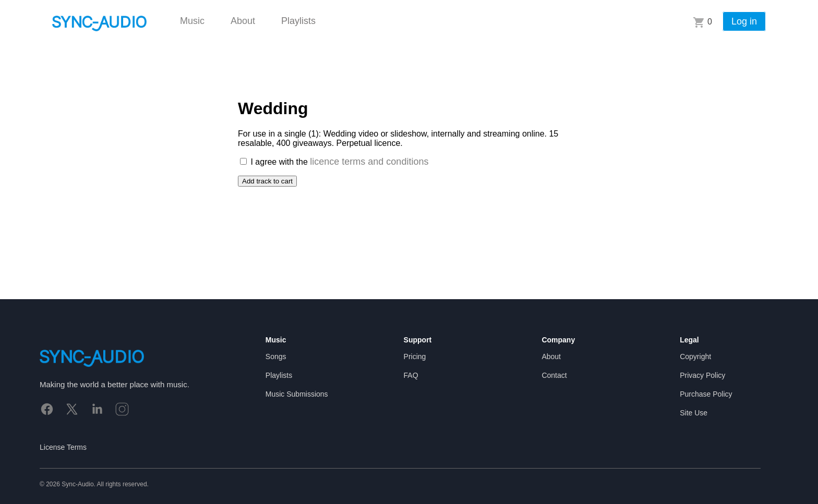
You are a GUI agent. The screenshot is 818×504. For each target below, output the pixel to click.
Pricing (415, 357)
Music (192, 21)
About (243, 21)
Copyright (695, 357)
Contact (554, 375)
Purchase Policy (706, 394)
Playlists (298, 21)
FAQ (411, 375)
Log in (744, 21)
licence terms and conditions (369, 162)
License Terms (63, 447)
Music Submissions (297, 394)
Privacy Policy (702, 375)
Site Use (694, 413)
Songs (276, 357)
